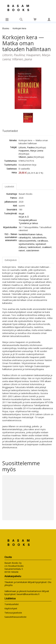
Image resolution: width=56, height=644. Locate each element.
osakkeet (47, 247)
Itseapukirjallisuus (28, 220)
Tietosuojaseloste (13, 613)
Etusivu (6, 28)
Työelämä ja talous (28, 223)
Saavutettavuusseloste (15, 617)
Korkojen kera (19, 28)
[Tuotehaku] (21, 19)
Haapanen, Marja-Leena (31, 151)
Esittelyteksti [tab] (11, 260)
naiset (22, 250)
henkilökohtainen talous (31, 234)
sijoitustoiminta (27, 244)
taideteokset (34, 247)
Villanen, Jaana (26, 157)
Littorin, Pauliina (27, 147)
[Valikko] (7, 19)
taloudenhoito (39, 237)
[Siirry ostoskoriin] (35, 19)
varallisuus (43, 241)
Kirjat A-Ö (24, 217)
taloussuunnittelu (27, 241)
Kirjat (21, 214)
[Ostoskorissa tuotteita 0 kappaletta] (35, 20)
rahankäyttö (25, 237)
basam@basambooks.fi (28, 594)
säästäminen (33, 250)
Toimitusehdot (12, 604)
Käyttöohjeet (11, 608)
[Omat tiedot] (49, 19)
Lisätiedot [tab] (9, 187)
